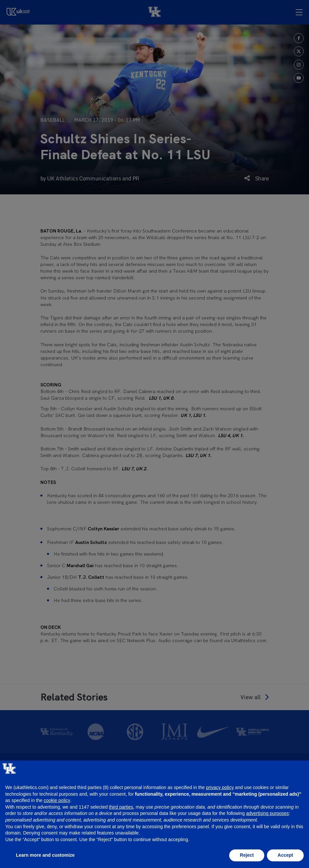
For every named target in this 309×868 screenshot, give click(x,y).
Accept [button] (285, 855)
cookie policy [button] (57, 800)
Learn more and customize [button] (45, 855)
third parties (121, 807)
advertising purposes (267, 813)
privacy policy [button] (220, 787)
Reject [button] (247, 855)
